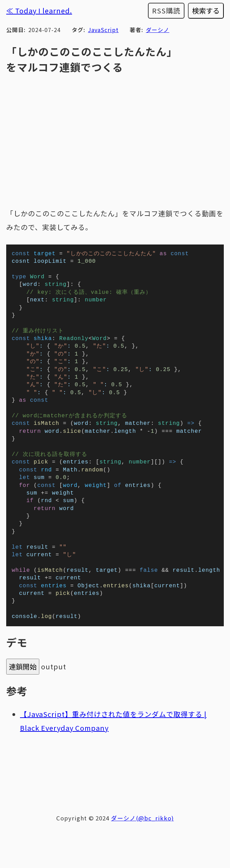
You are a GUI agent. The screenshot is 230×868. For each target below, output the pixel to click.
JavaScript (103, 30)
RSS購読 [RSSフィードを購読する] (166, 11)
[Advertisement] (115, 804)
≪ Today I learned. (39, 11)
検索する (206, 11)
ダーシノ (158, 30)
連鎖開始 (23, 700)
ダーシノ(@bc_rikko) (142, 851)
